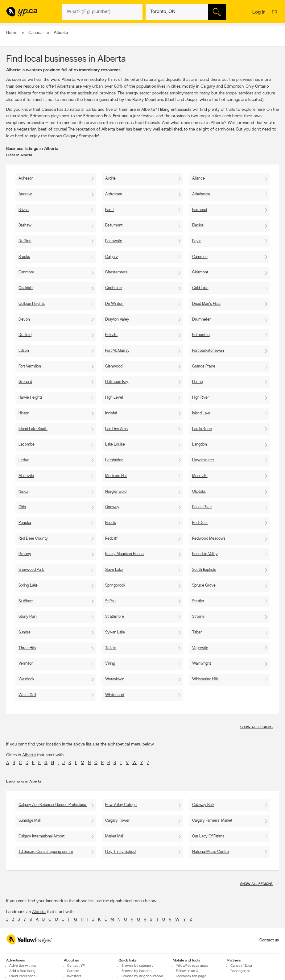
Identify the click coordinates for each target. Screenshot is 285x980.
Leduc (24, 460)
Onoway (112, 507)
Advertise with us (23, 966)
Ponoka (25, 523)
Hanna (197, 382)
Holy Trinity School (121, 852)
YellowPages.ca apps (192, 966)
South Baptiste (204, 570)
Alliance (198, 179)
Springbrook (115, 586)
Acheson (26, 179)
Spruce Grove (204, 586)
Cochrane (114, 288)
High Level (114, 398)
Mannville (26, 476)
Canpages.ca (240, 971)
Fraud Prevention (22, 976)
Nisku (23, 492)
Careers (73, 971)
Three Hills (27, 648)
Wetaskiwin (115, 679)
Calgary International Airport (41, 836)
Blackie (198, 225)
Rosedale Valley (205, 554)
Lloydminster (203, 460)
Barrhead (200, 210)
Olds (22, 507)
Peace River (202, 507)
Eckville (111, 335)
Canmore (26, 272)
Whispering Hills (205, 679)
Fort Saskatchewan (208, 351)
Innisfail (111, 413)
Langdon (200, 444)
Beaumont (114, 225)
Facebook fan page (191, 976)
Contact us (269, 940)
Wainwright (202, 664)
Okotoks (199, 492)
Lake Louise (115, 444)
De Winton (114, 304)
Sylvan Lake (115, 632)
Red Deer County (33, 539)
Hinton (24, 413)
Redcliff (111, 539)
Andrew (25, 194)
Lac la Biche (202, 429)
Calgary (112, 257)
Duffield (25, 335)
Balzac (24, 210)
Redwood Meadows (209, 539)
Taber (197, 632)
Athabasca (201, 194)
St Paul (111, 601)
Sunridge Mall (29, 821)
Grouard (25, 382)
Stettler (198, 601)
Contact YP (76, 966)
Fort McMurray (117, 351)
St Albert (26, 601)
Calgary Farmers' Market (212, 821)
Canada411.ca (241, 966)
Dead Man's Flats (206, 304)
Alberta (29, 755)
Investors (74, 976)
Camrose (200, 257)
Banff (109, 210)
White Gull (27, 695)
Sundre (25, 632)
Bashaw (25, 225)
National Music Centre (211, 852)
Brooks (24, 257)
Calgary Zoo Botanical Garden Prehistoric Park (56, 805)
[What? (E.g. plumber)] (102, 12)
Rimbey (25, 554)
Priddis (111, 523)
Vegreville (200, 648)
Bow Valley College (121, 805)
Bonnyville (114, 241)
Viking (110, 664)
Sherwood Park (31, 570)
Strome (198, 617)
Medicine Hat (116, 476)
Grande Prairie (204, 366)
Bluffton (25, 241)
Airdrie (110, 179)
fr (275, 13)
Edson (24, 351)
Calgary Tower (117, 821)
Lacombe (27, 444)
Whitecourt (115, 695)
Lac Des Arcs (116, 429)
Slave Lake (114, 570)
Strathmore (115, 617)
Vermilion (26, 664)
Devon (24, 320)
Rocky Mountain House (124, 554)
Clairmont (200, 272)
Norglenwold (116, 492)
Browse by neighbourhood (142, 976)
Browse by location (136, 971)
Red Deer (200, 523)
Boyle (197, 241)
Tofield (111, 648)
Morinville (200, 476)
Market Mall (114, 836)
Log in (259, 12)
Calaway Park (203, 805)
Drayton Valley (117, 320)
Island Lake (201, 413)
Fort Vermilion (30, 366)
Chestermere (116, 272)
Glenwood (114, 366)
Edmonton (201, 335)
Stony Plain (28, 617)
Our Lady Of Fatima (208, 836)
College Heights (32, 304)
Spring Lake (28, 586)
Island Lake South (33, 429)
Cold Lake (200, 288)
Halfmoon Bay (117, 382)
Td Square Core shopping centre (46, 852)
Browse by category (137, 966)
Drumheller (201, 320)
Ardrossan (114, 194)
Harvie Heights (31, 398)
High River (200, 398)
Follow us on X (187, 971)
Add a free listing (22, 971)
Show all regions (256, 727)
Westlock (26, 679)
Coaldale (26, 288)
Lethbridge (114, 460)
